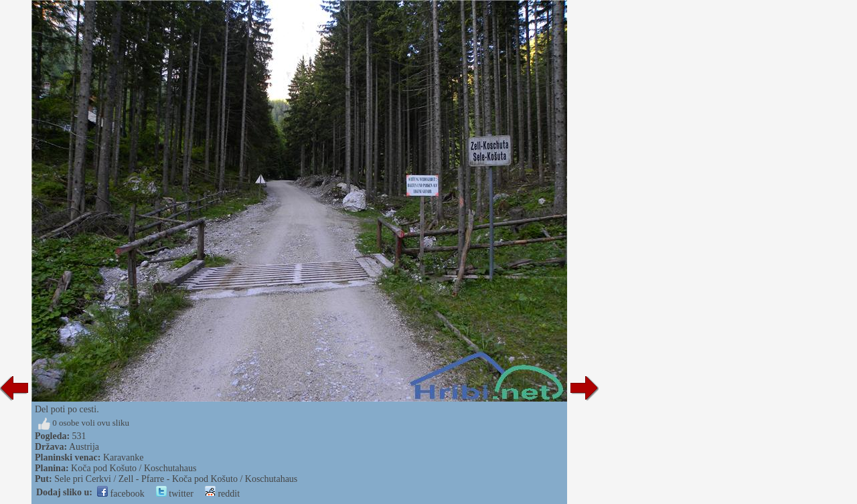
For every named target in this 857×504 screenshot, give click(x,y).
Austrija (84, 447)
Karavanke (124, 457)
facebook (121, 494)
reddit (222, 494)
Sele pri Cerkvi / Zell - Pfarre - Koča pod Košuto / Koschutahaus (176, 479)
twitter (175, 494)
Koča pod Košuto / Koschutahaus (134, 468)
